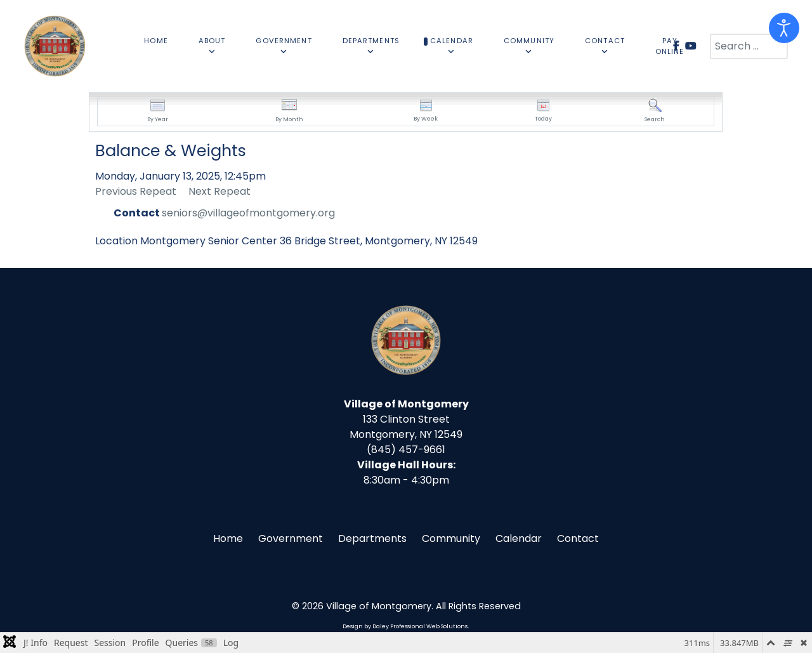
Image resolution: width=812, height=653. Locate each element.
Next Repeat (219, 191)
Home (228, 538)
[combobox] (749, 46)
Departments (372, 538)
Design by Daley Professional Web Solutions (405, 626)
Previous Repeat (136, 191)
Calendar (519, 538)
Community (451, 538)
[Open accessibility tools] (784, 28)
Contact (578, 538)
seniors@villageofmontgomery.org (248, 213)
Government (291, 538)
